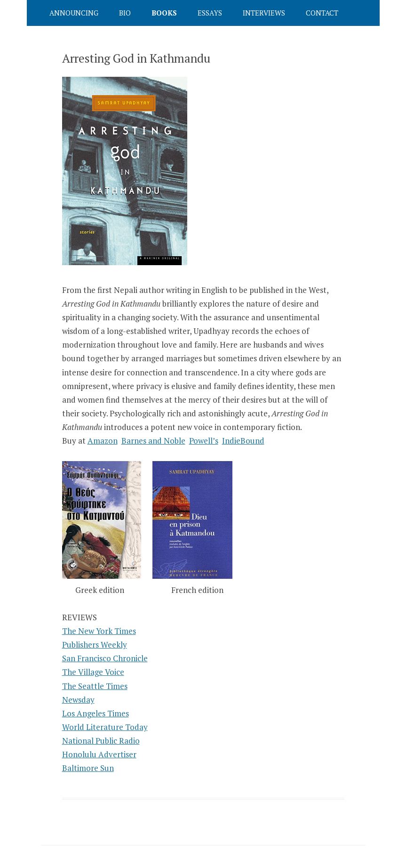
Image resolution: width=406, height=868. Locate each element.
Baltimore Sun (88, 768)
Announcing (74, 13)
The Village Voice (93, 672)
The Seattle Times (95, 686)
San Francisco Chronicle (105, 658)
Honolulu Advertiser (99, 754)
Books (164, 13)
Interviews (264, 13)
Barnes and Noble (153, 441)
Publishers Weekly (95, 645)
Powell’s (204, 441)
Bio (125, 13)
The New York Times (99, 631)
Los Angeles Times (96, 713)
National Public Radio (101, 741)
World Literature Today (105, 727)
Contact (322, 13)
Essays (210, 13)
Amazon (103, 441)
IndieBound (243, 441)
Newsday (78, 700)
